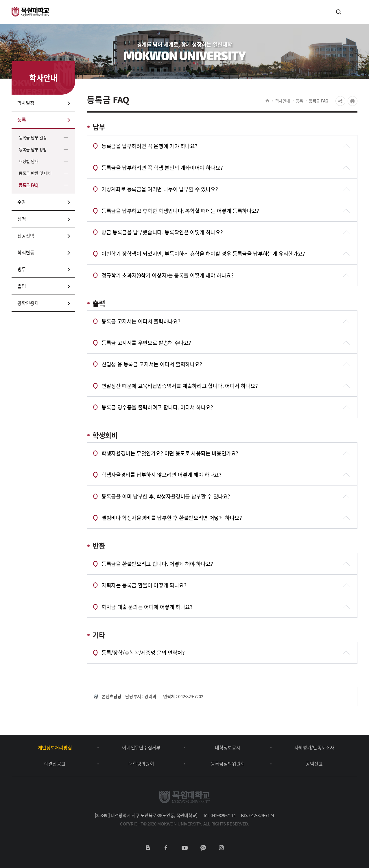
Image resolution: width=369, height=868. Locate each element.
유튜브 (184, 848)
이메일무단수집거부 (141, 747)
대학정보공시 (228, 747)
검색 (339, 12)
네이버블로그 (148, 848)
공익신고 (314, 764)
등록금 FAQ (29, 185)
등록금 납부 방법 (33, 149)
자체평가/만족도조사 (314, 747)
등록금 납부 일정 (33, 137)
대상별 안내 (28, 161)
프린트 (353, 101)
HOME (267, 101)
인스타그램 (221, 848)
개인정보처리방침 (55, 747)
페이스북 (166, 848)
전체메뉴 (350, 12)
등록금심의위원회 (228, 764)
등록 (299, 101)
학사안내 (283, 101)
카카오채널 (203, 848)
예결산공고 (55, 764)
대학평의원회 (141, 764)
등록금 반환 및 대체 (35, 173)
